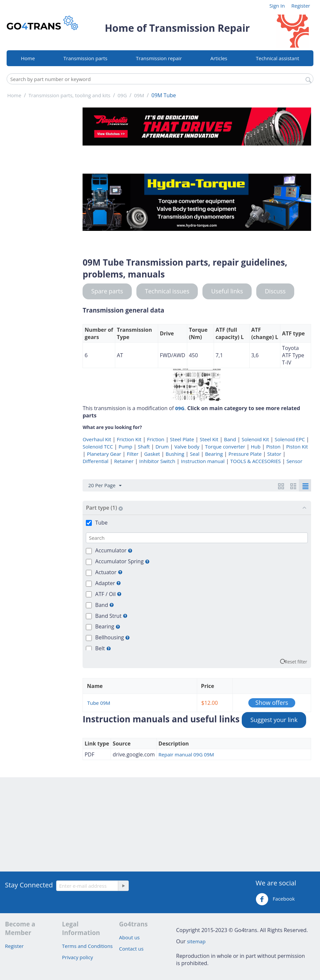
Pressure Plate (245, 454)
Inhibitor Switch (157, 461)
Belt (103, 648)
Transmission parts (85, 58)
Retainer (124, 461)
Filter (133, 454)
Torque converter (225, 447)
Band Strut (111, 616)
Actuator (109, 572)
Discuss (275, 291)
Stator (274, 454)
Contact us (131, 949)
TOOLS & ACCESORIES (255, 461)
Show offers (272, 703)
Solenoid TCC (98, 447)
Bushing (175, 454)
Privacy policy (78, 957)
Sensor (294, 461)
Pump (125, 447)
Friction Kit (129, 439)
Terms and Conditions (88, 946)
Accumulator (114, 550)
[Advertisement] (42, 207)
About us (129, 937)
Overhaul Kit (97, 439)
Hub (255, 447)
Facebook (275, 899)
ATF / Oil (108, 594)
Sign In (277, 6)
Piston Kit (297, 447)
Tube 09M (99, 703)
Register (301, 6)
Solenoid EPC (290, 439)
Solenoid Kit (255, 439)
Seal (195, 454)
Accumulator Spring (122, 561)
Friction (156, 439)
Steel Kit (209, 439)
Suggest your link (274, 720)
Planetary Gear (104, 454)
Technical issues (167, 291)
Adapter (108, 583)
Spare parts (107, 291)
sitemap (196, 941)
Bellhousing (112, 637)
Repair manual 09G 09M (186, 754)
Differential (95, 461)
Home (28, 58)
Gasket (152, 454)
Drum (162, 447)
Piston (273, 447)
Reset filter (296, 662)
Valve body (187, 447)
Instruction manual (203, 461)
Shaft (144, 447)
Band (230, 439)
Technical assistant (278, 58)
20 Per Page (105, 486)
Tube (101, 523)
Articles (219, 58)
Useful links (227, 291)
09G (180, 408)
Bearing (214, 454)
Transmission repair (159, 58)
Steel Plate (182, 439)
